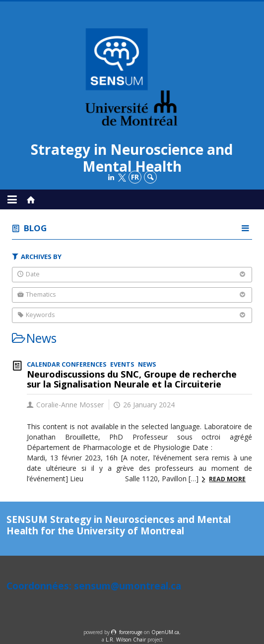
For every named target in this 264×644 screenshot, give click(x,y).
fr (135, 177)
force (131, 632)
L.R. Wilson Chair (126, 640)
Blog (35, 228)
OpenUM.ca (165, 632)
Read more (227, 479)
